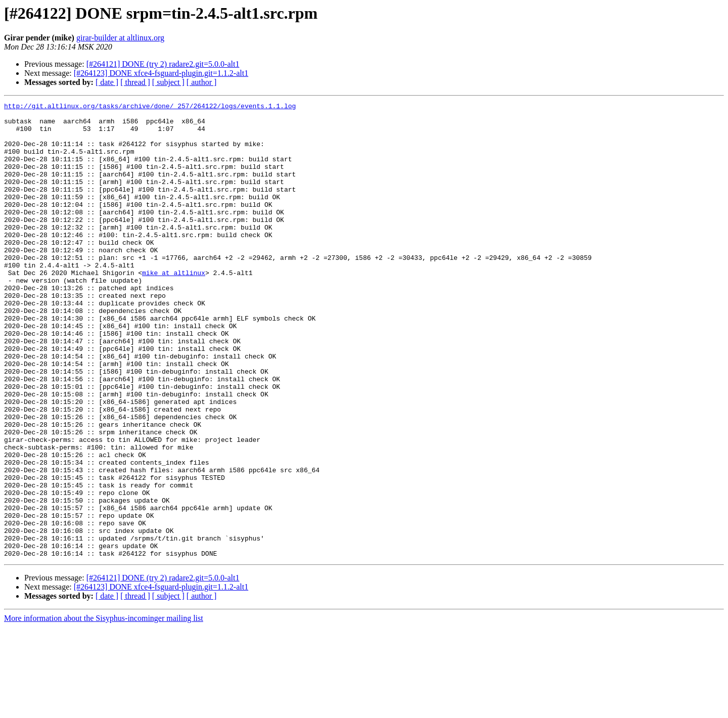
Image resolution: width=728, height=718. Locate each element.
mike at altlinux (174, 307)
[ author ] (202, 82)
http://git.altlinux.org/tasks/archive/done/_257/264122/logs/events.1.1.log (150, 107)
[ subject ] (168, 82)
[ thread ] (135, 82)
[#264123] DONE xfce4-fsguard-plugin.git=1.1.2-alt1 (161, 73)
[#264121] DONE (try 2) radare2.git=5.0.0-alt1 (163, 64)
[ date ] (107, 82)
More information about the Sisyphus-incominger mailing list (104, 709)
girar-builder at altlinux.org (120, 38)
